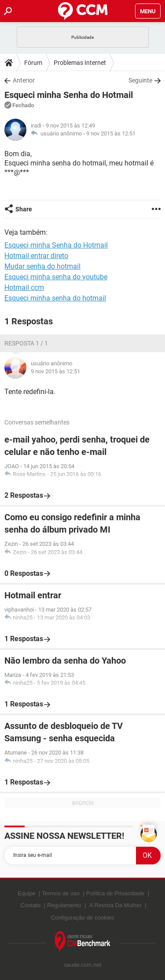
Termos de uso (60, 893)
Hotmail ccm (24, 287)
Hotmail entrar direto (36, 256)
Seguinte (140, 80)
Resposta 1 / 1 (26, 343)
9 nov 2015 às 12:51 (111, 133)
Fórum (33, 63)
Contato (30, 905)
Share (24, 209)
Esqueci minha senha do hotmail (55, 298)
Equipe (26, 893)
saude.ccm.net (82, 965)
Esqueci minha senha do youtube (56, 277)
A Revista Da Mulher (115, 905)
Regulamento (64, 905)
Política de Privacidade (115, 893)
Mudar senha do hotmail (42, 266)
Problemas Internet (80, 63)
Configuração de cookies (82, 918)
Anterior (24, 80)
